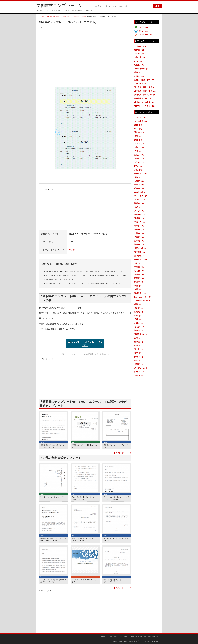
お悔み (139, 233)
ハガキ (139, 144)
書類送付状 (141, 248)
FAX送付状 (141, 192)
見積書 (139, 364)
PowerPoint (146, 35)
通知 (139, 136)
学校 (139, 72)
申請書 (139, 278)
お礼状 (139, 54)
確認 (138, 304)
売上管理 (140, 256)
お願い (139, 323)
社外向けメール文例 (145, 102)
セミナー (140, 327)
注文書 (139, 349)
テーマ (139, 185)
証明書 (139, 203)
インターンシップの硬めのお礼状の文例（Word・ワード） (53, 581)
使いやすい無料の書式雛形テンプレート (53, 17)
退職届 (139, 218)
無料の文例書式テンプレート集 (135, 641)
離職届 (139, 342)
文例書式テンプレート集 (60, 6)
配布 (138, 338)
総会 (138, 360)
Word (144, 31)
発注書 (139, 308)
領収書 (84, 17)
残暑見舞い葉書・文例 (145, 95)
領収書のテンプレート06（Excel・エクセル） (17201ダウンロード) (85, 344)
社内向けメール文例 (145, 106)
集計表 (139, 230)
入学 (138, 289)
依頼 (139, 207)
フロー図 (140, 222)
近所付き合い (142, 69)
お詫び (139, 147)
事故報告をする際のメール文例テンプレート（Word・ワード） (53, 540)
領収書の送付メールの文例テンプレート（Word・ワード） (53, 446)
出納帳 (139, 312)
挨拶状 (139, 267)
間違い (139, 357)
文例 (139, 125)
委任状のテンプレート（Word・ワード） (53, 498)
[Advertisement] (85, 47)
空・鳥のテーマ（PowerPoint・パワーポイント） (85, 581)
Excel (144, 27)
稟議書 (139, 274)
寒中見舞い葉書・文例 (146, 87)
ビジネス (141, 46)
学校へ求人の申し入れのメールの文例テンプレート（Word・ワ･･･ (116, 498)
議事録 (139, 244)
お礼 (139, 263)
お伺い (139, 375)
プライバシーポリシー (138, 637)
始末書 (139, 237)
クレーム (140, 215)
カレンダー (141, 83)
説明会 (139, 330)
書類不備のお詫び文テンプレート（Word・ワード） (115, 581)
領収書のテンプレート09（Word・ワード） (116, 446)
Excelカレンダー (143, 297)
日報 (138, 319)
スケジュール (142, 368)
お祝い (139, 76)
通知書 (139, 132)
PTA (139, 61)
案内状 (140, 50)
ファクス (140, 200)
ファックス (141, 196)
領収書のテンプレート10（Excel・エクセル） (84, 446)
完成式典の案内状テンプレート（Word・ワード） (82, 540)
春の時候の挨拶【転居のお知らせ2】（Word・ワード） (84, 498)
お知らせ (140, 162)
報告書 (139, 181)
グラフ (139, 211)
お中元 (139, 241)
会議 (138, 345)
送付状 (139, 158)
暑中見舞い (141, 173)
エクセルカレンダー (144, 301)
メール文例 (142, 121)
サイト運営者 (153, 637)
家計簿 (139, 282)
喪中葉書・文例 (143, 98)
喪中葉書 (140, 252)
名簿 (138, 286)
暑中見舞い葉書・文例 (146, 91)
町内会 (139, 65)
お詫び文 (140, 57)
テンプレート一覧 (74, 17)
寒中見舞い (141, 259)
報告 (139, 177)
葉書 (139, 140)
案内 (139, 170)
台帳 (138, 316)
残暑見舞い (141, 293)
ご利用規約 (123, 637)
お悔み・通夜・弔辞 (145, 80)
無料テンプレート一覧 (124, 453)
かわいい (140, 372)
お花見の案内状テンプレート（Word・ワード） (117, 540)
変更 (138, 353)
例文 (139, 129)
